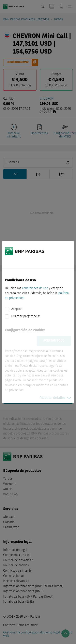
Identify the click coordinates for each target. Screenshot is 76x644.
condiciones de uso (35, 288)
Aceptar (17, 309)
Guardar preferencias (26, 316)
